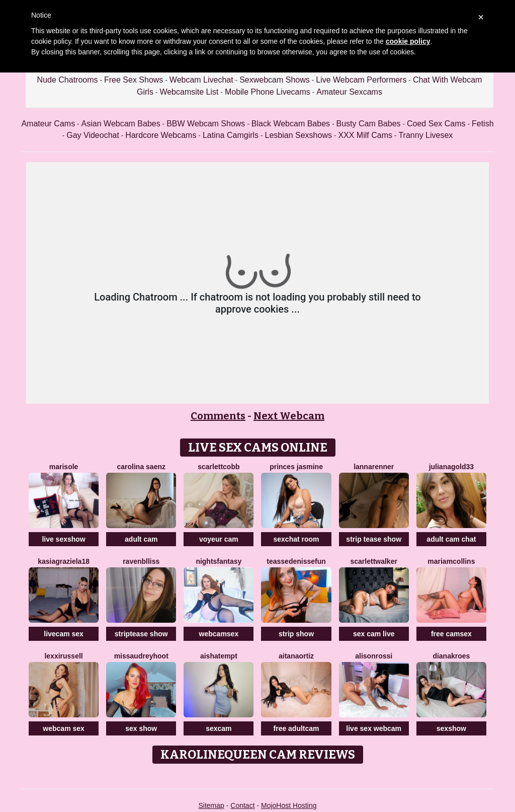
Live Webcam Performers (361, 80)
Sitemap (211, 805)
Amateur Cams (48, 124)
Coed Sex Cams (436, 124)
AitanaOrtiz (296, 656)
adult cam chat (451, 539)
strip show (296, 634)
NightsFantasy (219, 561)
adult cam (141, 539)
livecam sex (64, 634)
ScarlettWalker (374, 561)
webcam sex (64, 728)
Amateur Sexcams (349, 92)
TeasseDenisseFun (296, 561)
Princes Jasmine (296, 467)
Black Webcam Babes (291, 124)
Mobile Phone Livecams (268, 92)
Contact (242, 805)
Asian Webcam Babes (121, 124)
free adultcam (296, 728)
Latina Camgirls (231, 135)
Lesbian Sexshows (298, 135)
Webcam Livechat (201, 80)
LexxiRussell (63, 656)
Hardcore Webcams (161, 135)
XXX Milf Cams (365, 135)
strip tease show (374, 539)
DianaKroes (451, 656)
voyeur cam (219, 539)
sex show (141, 728)
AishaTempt (219, 656)
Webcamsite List (189, 92)
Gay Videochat (93, 135)
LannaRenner (374, 467)
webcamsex (219, 634)
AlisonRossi (374, 656)
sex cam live (374, 634)
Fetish (483, 124)
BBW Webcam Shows (206, 124)
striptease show (141, 634)
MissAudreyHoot (141, 656)
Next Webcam (289, 416)
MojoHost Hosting (289, 805)
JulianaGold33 (451, 467)
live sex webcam (374, 728)
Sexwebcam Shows (275, 80)
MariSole (64, 467)
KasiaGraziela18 (64, 561)
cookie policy (408, 41)
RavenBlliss (141, 561)
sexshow (451, 728)
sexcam (219, 728)
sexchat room (296, 539)
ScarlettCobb (219, 467)
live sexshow (63, 539)
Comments (218, 416)
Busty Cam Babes (369, 124)
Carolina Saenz (141, 467)
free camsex (451, 634)
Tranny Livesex (425, 135)
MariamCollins (451, 561)
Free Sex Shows (134, 80)
